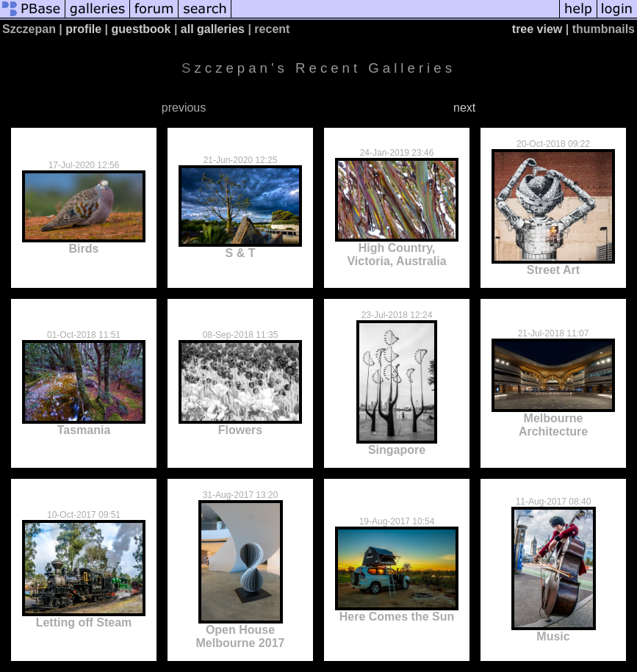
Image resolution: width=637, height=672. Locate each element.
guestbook (141, 29)
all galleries (213, 29)
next (464, 108)
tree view (537, 29)
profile (83, 29)
